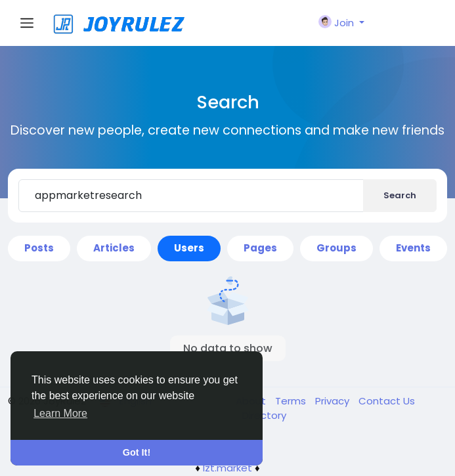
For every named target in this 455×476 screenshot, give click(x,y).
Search (400, 195)
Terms (292, 401)
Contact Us (387, 401)
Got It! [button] (137, 452)
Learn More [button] (60, 413)
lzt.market (227, 468)
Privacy (334, 401)
